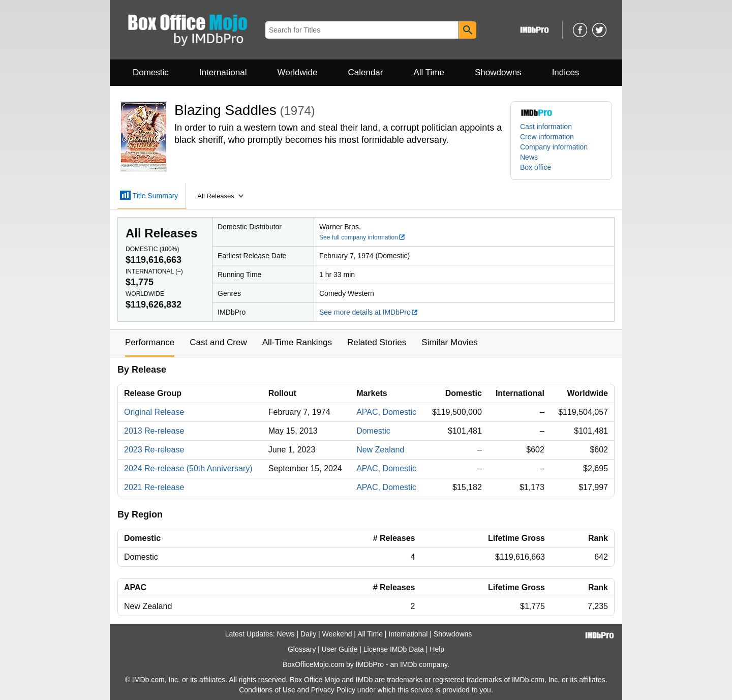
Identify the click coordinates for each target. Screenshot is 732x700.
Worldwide (297, 72)
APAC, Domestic (386, 412)
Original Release (154, 412)
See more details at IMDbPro (369, 312)
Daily (308, 634)
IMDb (408, 664)
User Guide (340, 649)
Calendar (366, 72)
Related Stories (377, 342)
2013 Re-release (154, 431)
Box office (536, 167)
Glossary (302, 649)
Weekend (337, 634)
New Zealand (380, 450)
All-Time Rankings (297, 342)
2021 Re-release (154, 487)
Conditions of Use (267, 690)
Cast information (546, 127)
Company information (554, 147)
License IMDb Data (394, 649)
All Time (429, 72)
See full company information (362, 237)
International (223, 72)
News (529, 157)
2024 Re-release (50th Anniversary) (188, 468)
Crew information (547, 137)
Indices (566, 72)
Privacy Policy (333, 690)
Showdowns (498, 72)
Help (437, 649)
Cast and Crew (218, 342)
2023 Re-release (154, 450)
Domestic (151, 72)
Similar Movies (450, 342)
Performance (150, 342)
